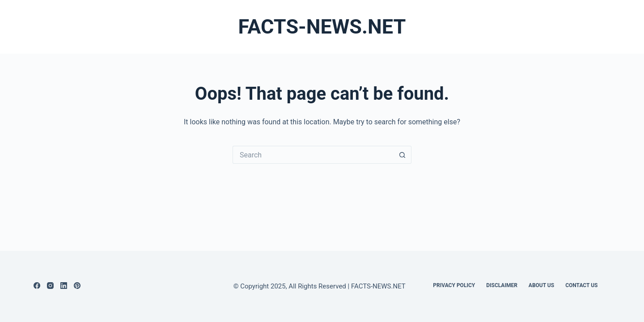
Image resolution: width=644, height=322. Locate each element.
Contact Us (581, 285)
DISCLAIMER (502, 285)
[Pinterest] (77, 286)
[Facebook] (37, 286)
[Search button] (402, 155)
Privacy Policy (454, 285)
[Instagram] (50, 286)
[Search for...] (313, 155)
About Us (541, 285)
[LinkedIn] (64, 286)
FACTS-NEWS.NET (322, 27)
